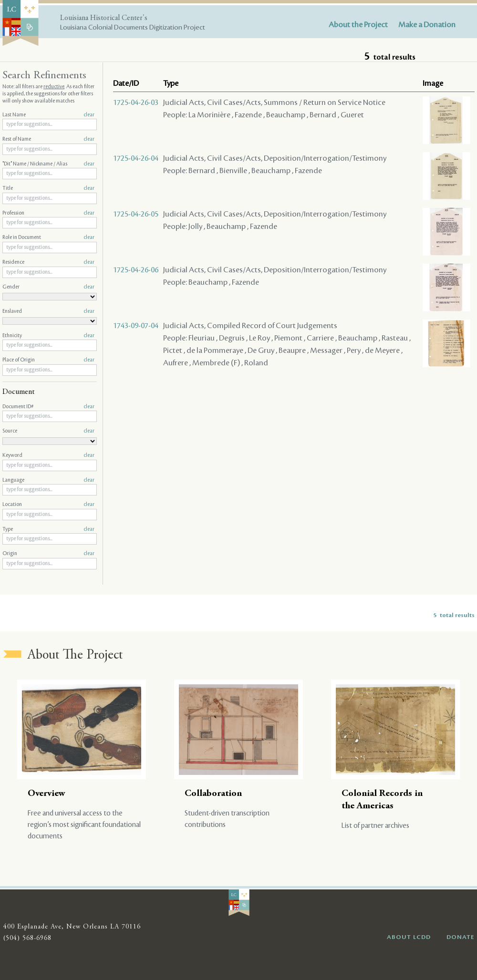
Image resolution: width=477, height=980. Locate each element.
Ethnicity (48, 336)
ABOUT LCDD (409, 937)
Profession (48, 213)
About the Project (358, 25)
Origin (48, 554)
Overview (47, 794)
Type (48, 529)
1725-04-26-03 (136, 103)
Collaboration (213, 794)
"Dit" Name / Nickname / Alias (48, 164)
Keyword (48, 455)
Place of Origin (48, 360)
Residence (48, 262)
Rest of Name (48, 139)
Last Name (48, 115)
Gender (48, 287)
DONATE (461, 937)
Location (48, 505)
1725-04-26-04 (136, 158)
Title (48, 188)
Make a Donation (427, 25)
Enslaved (48, 311)
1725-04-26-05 (136, 214)
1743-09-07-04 (136, 326)
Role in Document (48, 237)
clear (89, 115)
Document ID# (48, 407)
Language (48, 480)
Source (48, 431)
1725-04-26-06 (136, 270)
